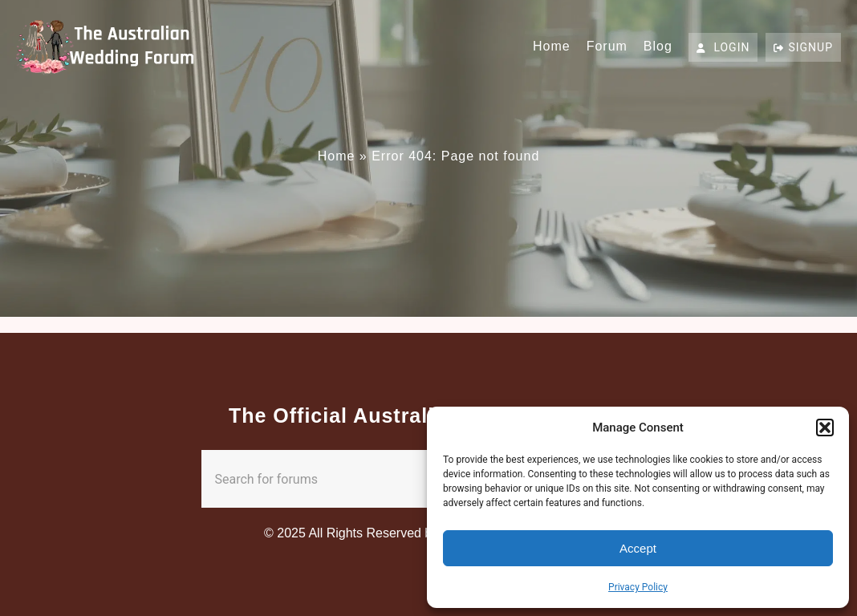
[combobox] (397, 479)
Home (552, 46)
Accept (638, 548)
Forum (607, 46)
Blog (658, 46)
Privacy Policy (638, 587)
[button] (825, 428)
